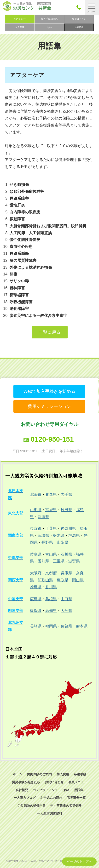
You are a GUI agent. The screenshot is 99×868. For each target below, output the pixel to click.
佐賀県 (66, 626)
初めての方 (20, 19)
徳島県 (36, 587)
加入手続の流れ (49, 19)
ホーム (17, 774)
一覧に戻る (50, 332)
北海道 (36, 494)
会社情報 (79, 27)
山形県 (36, 510)
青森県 (51, 494)
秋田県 (66, 510)
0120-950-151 (52, 439)
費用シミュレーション (49, 406)
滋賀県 (74, 561)
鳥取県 (63, 580)
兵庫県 (66, 573)
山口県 (66, 599)
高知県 (51, 611)
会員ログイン (79, 19)
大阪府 (36, 573)
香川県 (51, 587)
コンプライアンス (45, 790)
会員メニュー (78, 782)
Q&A (49, 27)
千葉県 (51, 528)
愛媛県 (36, 611)
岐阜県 (36, 554)
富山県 (51, 554)
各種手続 (80, 774)
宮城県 (51, 510)
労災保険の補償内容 (32, 806)
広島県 (36, 599)
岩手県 (66, 494)
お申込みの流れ (51, 798)
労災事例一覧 (76, 798)
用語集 (79, 790)
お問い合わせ (54, 782)
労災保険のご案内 (39, 774)
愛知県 (43, 561)
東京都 (36, 528)
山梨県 (63, 542)
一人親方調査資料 (50, 814)
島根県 (51, 599)
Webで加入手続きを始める (49, 391)
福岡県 (51, 626)
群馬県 (74, 535)
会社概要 (22, 790)
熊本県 (82, 626)
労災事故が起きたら (26, 782)
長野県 (47, 542)
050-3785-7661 (80, 7)
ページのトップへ (79, 861)
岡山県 (78, 580)
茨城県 (43, 535)
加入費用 (20, 27)
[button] (92, 7)
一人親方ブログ (25, 798)
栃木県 (59, 535)
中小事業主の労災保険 (66, 806)
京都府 (51, 573)
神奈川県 (68, 528)
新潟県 (43, 517)
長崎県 (36, 626)
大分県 (66, 611)
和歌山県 (45, 580)
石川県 (66, 554)
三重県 (59, 561)
